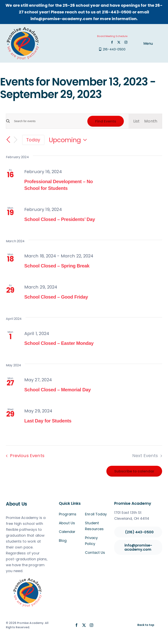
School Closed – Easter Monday (59, 343)
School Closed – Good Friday (56, 297)
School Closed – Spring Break (57, 266)
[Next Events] (16, 140)
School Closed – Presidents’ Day (60, 219)
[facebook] (112, 42)
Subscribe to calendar (134, 471)
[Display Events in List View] (136, 121)
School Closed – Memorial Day (58, 390)
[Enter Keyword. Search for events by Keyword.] (46, 121)
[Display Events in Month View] (151, 121)
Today (33, 140)
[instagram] (126, 42)
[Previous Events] (8, 140)
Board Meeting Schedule (112, 36)
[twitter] (119, 42)
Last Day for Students (48, 421)
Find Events (106, 121)
